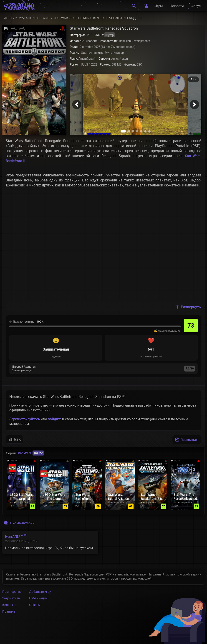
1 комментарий (19, 523)
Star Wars (30, 453)
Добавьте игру (40, 592)
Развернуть (188, 307)
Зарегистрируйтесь (25, 419)
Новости (177, 6)
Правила (9, 611)
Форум (196, 6)
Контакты (10, 605)
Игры (159, 6)
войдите (54, 419)
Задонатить (11, 598)
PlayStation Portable (33, 18)
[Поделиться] (187, 440)
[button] (77, 104)
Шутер (110, 35)
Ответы (35, 605)
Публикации (38, 598)
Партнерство (12, 592)
